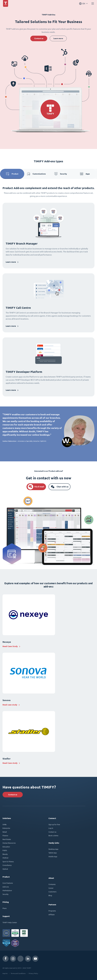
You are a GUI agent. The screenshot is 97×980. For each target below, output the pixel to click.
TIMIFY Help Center (10, 922)
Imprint (5, 973)
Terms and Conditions (18, 973)
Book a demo (53, 835)
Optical (5, 869)
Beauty (5, 854)
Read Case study (10, 763)
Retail (5, 832)
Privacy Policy (33, 973)
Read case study (10, 705)
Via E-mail (39, 487)
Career (51, 888)
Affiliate (52, 914)
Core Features (8, 883)
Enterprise (6, 828)
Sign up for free (54, 824)
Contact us (39, 38)
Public (5, 850)
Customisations (36, 174)
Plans (5, 908)
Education (6, 847)
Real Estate (7, 839)
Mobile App (53, 856)
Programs (52, 911)
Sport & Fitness (8, 861)
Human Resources (9, 843)
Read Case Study (10, 646)
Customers (52, 892)
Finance (5, 835)
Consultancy (7, 865)
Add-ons (6, 887)
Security (61, 174)
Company (52, 884)
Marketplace (7, 890)
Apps (85, 174)
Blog (50, 895)
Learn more (58, 38)
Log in (51, 828)
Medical (5, 858)
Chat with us (63, 487)
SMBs (5, 824)
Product (12, 174)
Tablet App (53, 853)
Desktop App (53, 849)
